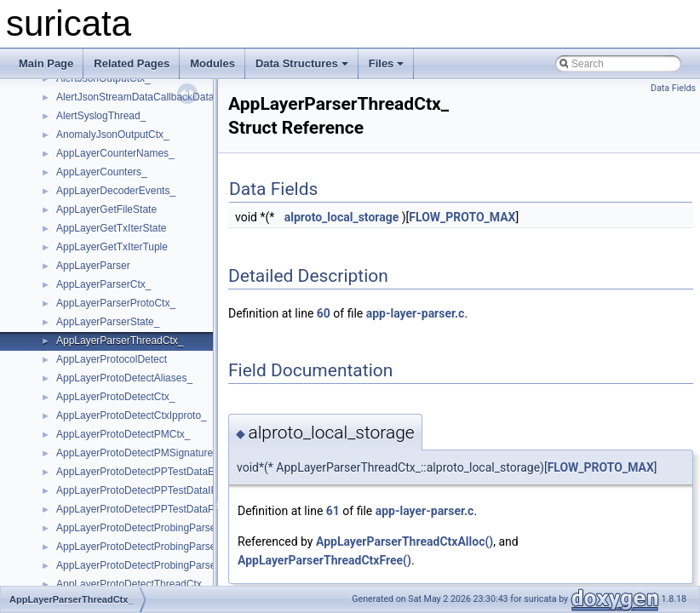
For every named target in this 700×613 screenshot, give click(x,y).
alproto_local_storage (342, 217)
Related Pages (132, 63)
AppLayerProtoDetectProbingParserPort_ (150, 565)
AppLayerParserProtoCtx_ (116, 303)
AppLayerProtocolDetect (112, 359)
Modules (212, 63)
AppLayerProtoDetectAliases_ (124, 378)
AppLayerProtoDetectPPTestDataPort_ (144, 509)
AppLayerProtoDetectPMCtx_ (123, 434)
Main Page (46, 63)
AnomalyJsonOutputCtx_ (113, 135)
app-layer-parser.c (416, 313)
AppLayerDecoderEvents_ (116, 191)
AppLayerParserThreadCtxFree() (324, 560)
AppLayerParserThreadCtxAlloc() (405, 541)
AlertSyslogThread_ (101, 116)
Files (387, 63)
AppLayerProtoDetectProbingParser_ (141, 528)
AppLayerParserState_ (108, 322)
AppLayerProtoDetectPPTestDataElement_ (154, 472)
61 (333, 511)
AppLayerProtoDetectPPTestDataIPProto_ (152, 490)
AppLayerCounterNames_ (115, 153)
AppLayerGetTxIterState (111, 228)
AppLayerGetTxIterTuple (112, 247)
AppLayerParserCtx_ (103, 284)
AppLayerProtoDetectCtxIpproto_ (132, 415)
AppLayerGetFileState (106, 209)
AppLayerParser (93, 266)
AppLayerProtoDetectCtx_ (115, 397)
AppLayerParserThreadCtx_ (120, 341)
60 (324, 313)
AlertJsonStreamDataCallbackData (135, 97)
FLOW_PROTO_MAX (462, 217)
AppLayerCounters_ (102, 172)
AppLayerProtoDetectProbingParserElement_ (159, 547)
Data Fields (673, 88)
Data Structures (302, 63)
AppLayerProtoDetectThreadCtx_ (132, 584)
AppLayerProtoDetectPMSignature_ (138, 453)
